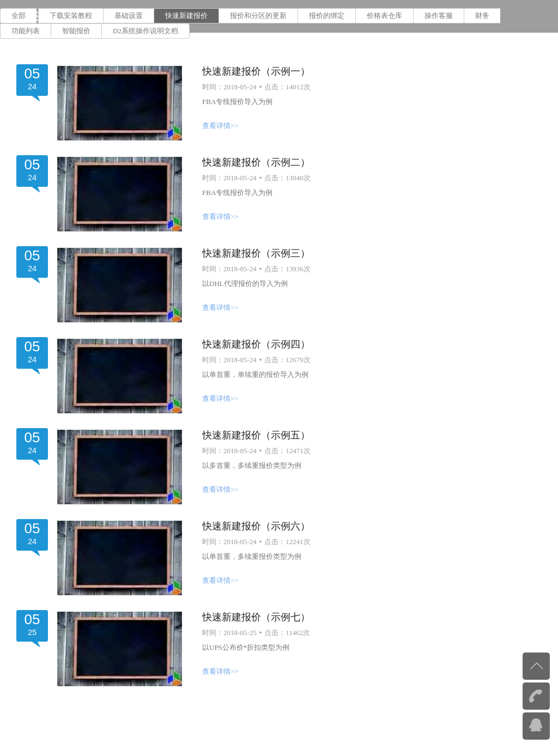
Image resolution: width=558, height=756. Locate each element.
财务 (482, 16)
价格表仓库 (384, 16)
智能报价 (76, 31)
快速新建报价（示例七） (256, 617)
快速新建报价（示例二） (256, 162)
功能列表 (26, 31)
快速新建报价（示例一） (256, 71)
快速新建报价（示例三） (256, 253)
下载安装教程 (71, 16)
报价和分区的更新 (258, 16)
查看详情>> (220, 126)
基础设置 (129, 16)
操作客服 (439, 16)
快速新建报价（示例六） (256, 526)
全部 (19, 16)
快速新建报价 (186, 16)
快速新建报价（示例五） (256, 435)
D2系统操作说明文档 (145, 31)
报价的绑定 (327, 16)
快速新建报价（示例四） (256, 344)
